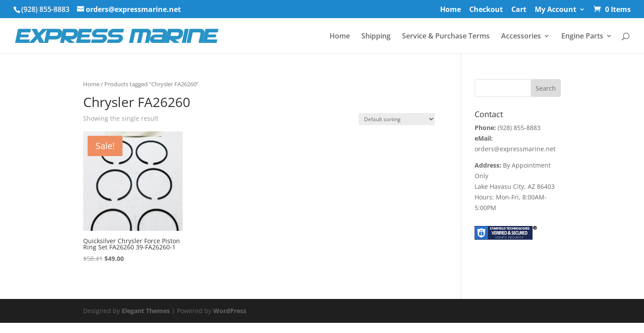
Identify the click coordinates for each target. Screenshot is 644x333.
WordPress (230, 311)
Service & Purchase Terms (446, 37)
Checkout (486, 10)
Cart (519, 10)
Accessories (521, 37)
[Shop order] (397, 119)
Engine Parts (582, 37)
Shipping (376, 37)
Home (450, 10)
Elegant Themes (146, 311)
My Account (556, 10)
